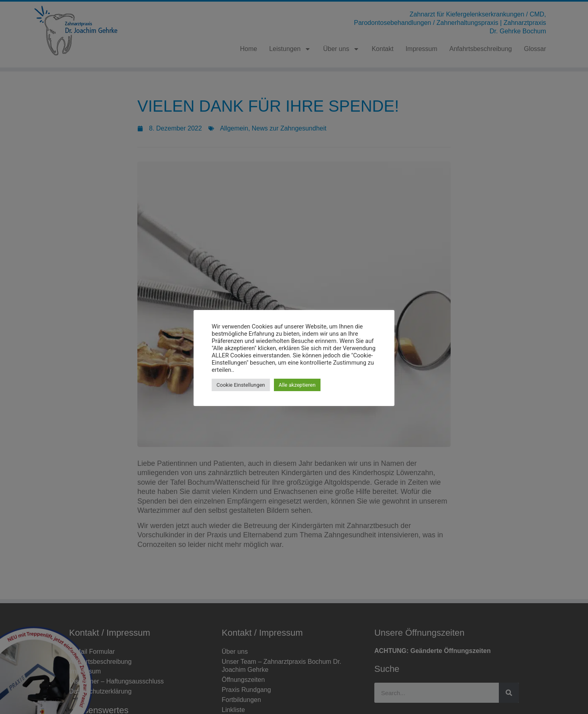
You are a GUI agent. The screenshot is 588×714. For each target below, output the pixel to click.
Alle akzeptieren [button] (297, 385)
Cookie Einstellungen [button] (241, 385)
